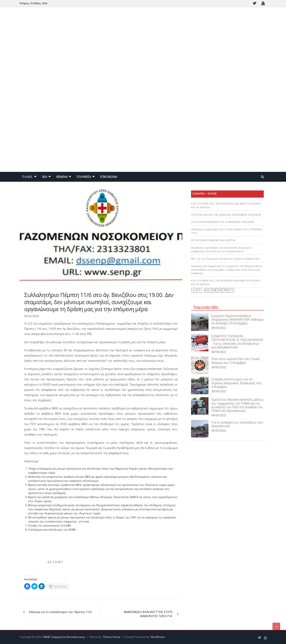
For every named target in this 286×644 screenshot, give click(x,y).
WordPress (158, 637)
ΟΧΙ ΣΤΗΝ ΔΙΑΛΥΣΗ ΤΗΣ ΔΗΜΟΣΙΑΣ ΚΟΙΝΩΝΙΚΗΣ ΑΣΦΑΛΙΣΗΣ (226, 215)
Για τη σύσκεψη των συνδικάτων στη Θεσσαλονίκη (237, 424)
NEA (45, 177)
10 (225, 290)
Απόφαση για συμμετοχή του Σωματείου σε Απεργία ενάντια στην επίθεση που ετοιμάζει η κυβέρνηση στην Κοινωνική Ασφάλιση (227, 270)
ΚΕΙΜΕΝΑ (62, 177)
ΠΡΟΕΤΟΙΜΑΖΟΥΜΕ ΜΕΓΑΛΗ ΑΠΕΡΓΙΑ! (213, 240)
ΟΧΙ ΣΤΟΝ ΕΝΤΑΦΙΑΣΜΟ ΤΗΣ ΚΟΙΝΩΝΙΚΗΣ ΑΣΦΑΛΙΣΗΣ (223, 222)
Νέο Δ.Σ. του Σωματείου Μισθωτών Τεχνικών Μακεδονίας (225, 259)
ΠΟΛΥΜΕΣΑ (84, 177)
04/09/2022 (219, 415)
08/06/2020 (32, 316)
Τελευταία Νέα (206, 307)
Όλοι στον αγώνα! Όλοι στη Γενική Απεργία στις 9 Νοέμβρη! (235, 361)
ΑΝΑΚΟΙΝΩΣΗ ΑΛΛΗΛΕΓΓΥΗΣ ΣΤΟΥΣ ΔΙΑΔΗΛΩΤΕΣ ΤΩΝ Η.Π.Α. (148, 614)
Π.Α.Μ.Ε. (28, 177)
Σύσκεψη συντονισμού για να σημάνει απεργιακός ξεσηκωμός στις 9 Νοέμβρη (237, 383)
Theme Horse (112, 637)
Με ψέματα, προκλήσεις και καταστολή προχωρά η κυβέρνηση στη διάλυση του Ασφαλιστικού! (221, 249)
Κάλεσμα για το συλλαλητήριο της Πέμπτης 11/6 (60, 612)
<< (194, 290)
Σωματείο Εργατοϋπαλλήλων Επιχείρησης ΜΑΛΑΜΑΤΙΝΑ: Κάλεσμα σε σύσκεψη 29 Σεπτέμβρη (237, 319)
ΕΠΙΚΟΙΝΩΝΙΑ (109, 177)
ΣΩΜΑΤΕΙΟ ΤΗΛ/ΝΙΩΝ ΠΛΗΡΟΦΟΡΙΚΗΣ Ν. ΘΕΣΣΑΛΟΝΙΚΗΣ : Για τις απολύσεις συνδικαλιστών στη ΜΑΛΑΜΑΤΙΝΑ (237, 342)
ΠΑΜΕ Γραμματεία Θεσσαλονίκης (64, 637)
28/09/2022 (219, 328)
